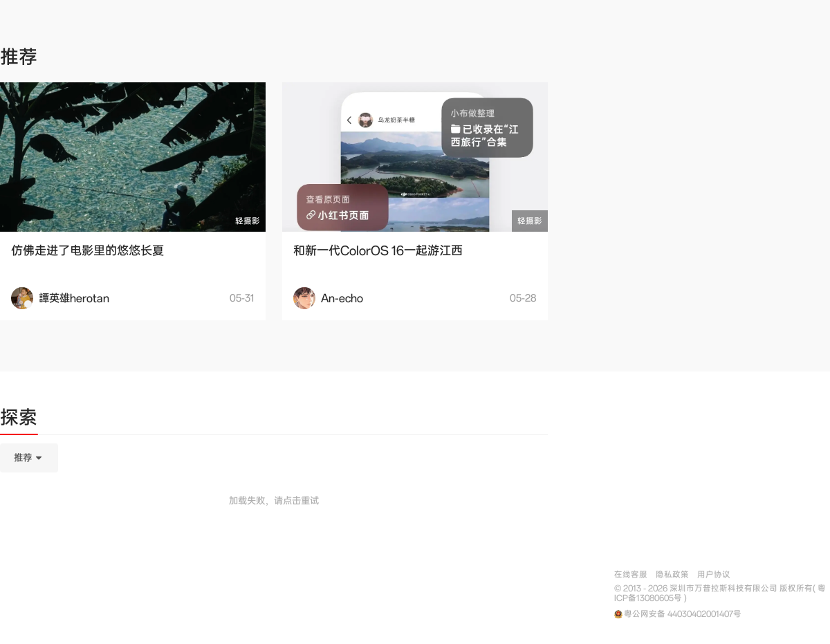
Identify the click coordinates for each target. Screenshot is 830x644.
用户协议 (714, 574)
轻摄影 (248, 221)
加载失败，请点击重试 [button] (274, 501)
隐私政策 (672, 574)
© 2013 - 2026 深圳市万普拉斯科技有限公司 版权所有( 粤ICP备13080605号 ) (720, 594)
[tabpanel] (274, 527)
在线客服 (631, 574)
